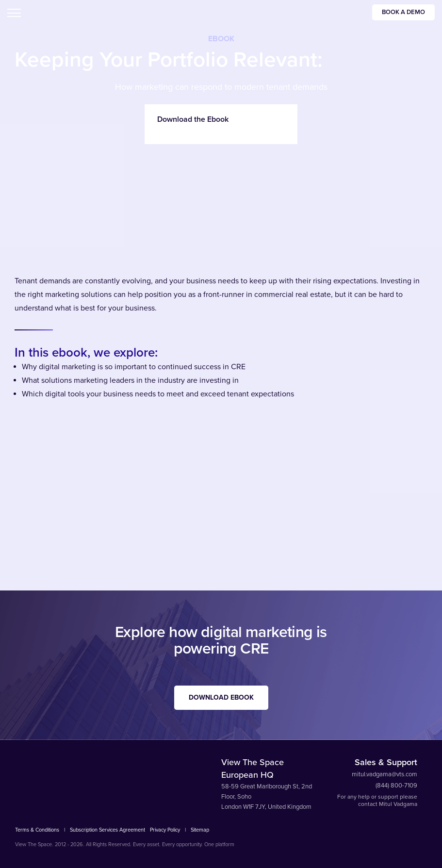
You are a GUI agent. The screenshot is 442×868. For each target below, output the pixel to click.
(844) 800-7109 (396, 786)
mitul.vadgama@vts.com (385, 774)
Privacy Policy (165, 830)
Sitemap (200, 830)
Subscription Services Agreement (107, 830)
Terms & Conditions (37, 830)
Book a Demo (403, 12)
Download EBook (221, 697)
